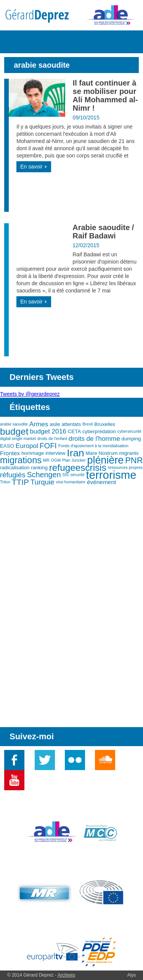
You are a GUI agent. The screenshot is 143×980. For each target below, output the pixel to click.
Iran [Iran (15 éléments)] (75, 453)
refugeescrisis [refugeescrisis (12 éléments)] (78, 468)
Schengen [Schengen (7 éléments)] (44, 475)
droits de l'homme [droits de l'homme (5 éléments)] (94, 438)
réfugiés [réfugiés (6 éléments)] (13, 475)
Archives (66, 975)
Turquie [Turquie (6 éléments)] (43, 482)
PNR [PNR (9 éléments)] (134, 460)
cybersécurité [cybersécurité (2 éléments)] (129, 431)
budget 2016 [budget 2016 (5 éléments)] (48, 431)
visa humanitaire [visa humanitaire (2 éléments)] (71, 482)
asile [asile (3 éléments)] (55, 424)
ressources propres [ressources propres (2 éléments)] (125, 467)
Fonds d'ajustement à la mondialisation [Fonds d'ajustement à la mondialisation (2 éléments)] (93, 446)
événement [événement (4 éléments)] (101, 482)
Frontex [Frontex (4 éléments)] (10, 453)
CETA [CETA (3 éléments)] (74, 431)
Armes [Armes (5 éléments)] (39, 424)
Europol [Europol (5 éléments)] (27, 446)
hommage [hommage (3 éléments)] (33, 453)
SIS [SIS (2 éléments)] (65, 475)
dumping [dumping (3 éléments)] (131, 439)
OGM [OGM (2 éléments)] (56, 460)
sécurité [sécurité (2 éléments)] (77, 475)
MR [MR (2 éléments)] (46, 460)
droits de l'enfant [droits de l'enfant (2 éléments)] (52, 438)
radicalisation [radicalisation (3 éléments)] (15, 468)
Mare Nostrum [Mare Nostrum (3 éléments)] (102, 453)
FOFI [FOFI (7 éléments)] (48, 446)
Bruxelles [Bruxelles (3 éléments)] (105, 424)
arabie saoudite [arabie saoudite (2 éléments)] (14, 424)
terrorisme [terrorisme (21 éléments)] (111, 475)
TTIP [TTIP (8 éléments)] (20, 482)
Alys (132, 975)
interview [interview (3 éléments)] (55, 453)
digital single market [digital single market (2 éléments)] (18, 438)
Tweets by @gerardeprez (30, 394)
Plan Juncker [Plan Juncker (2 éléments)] (74, 460)
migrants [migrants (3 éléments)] (129, 453)
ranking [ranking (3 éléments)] (39, 468)
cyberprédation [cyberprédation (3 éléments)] (99, 431)
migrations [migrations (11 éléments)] (21, 460)
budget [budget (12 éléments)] (14, 431)
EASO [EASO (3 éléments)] (7, 446)
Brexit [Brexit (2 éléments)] (88, 424)
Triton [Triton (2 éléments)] (5, 482)
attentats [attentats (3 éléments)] (71, 424)
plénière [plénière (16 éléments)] (105, 460)
